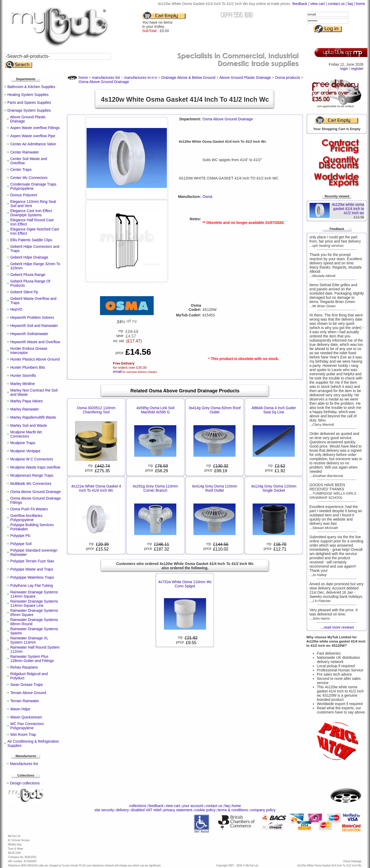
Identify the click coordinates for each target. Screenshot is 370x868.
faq (350, 4)
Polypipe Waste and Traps (32, 569)
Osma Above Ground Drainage (35, 492)
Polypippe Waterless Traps (32, 577)
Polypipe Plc (20, 536)
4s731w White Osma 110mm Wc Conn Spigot (185, 584)
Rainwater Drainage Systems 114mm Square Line (34, 603)
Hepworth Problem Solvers (32, 317)
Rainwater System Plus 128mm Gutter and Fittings (32, 659)
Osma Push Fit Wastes (29, 509)
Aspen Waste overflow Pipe (33, 136)
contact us (336, 4)
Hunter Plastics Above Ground (35, 359)
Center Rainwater (25, 152)
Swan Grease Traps (27, 685)
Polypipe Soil (21, 544)
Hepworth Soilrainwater (29, 334)
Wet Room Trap (23, 735)
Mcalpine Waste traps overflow (35, 467)
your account (193, 806)
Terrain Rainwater (25, 701)
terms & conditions (233, 810)
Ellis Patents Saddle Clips (31, 240)
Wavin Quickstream (26, 717)
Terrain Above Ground (28, 693)
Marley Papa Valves (26, 401)
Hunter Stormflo (23, 376)
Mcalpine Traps (23, 443)
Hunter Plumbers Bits (28, 367)
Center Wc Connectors (29, 178)
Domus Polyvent (24, 195)
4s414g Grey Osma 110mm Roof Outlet (214, 488)
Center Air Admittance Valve (33, 144)
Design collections (25, 783)
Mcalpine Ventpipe (25, 451)
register (357, 69)
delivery (122, 810)
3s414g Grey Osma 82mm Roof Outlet (214, 410)
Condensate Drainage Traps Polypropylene (33, 186)
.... (337, 627)
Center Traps (21, 170)
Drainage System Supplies (29, 110)
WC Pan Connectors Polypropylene (27, 726)
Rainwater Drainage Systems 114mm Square (34, 594)
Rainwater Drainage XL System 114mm (29, 640)
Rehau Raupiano (24, 667)
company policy (263, 810)
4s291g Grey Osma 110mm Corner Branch (155, 488)
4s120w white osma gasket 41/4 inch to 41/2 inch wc (348, 209)
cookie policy (205, 810)
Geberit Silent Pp (24, 292)
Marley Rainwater (25, 409)
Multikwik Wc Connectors (31, 484)
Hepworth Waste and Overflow (35, 342)
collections (138, 806)
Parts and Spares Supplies (29, 102)
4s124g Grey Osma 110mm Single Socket (274, 488)
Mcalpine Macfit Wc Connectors (26, 434)
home (360, 4)
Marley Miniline (22, 384)
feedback (300, 4)
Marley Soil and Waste (29, 425)
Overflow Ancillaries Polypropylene (26, 518)
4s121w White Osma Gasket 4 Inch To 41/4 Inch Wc (96, 488)
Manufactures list (24, 764)
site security (104, 810)
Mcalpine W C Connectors (32, 459)
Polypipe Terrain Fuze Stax (32, 561)
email (117, 372)
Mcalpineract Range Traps (32, 475)
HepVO (16, 309)
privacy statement (178, 810)
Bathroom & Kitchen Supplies (31, 87)
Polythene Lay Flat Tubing (32, 585)
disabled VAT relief (146, 810)
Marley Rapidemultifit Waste (33, 417)
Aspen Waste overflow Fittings (35, 128)
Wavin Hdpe (20, 709)
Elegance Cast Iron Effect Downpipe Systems (31, 213)
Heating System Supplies (28, 95)
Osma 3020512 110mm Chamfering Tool (96, 410)
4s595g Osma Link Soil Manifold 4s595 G (155, 410)
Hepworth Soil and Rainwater (34, 326)
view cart (317, 4)
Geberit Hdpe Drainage (29, 257)
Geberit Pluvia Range (28, 275)
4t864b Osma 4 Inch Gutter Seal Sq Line (274, 410)
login (344, 69)
